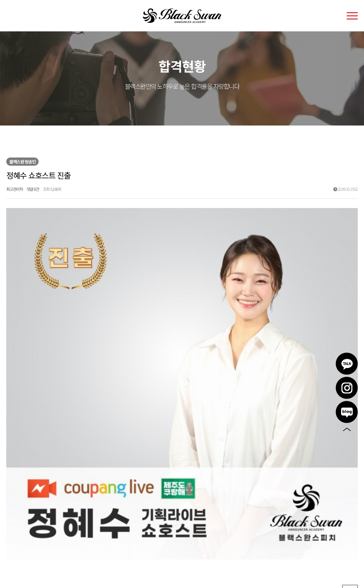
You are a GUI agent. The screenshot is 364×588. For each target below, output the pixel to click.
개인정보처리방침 (45, 533)
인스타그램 (347, 388)
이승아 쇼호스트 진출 (48, 461)
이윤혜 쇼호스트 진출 (48, 446)
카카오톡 (347, 364)
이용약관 (15, 533)
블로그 (347, 412)
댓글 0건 (33, 189)
